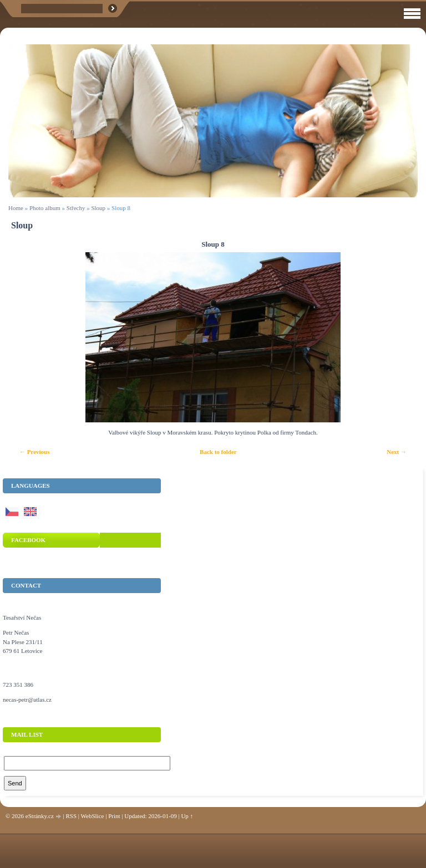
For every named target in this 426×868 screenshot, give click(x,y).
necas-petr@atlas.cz (27, 699)
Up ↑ (187, 816)
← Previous (35, 452)
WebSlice (93, 816)
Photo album (45, 208)
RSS (71, 816)
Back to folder (218, 452)
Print (114, 816)
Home (16, 208)
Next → (397, 452)
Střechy (76, 208)
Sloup (98, 208)
